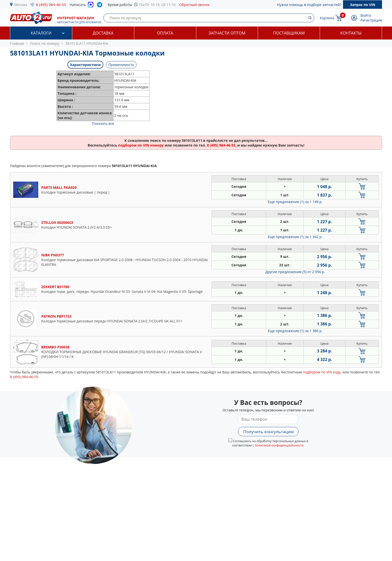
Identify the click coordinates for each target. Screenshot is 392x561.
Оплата (165, 33)
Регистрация (371, 20)
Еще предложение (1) (295, 202)
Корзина (327, 18)
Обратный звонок (194, 5)
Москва (21, 5)
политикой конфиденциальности (279, 445)
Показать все (103, 123)
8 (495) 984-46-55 (51, 5)
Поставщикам (289, 33)
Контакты (351, 33)
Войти (366, 15)
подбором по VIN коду (322, 372)
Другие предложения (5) (295, 272)
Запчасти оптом (227, 33)
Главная (17, 43)
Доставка (103, 33)
